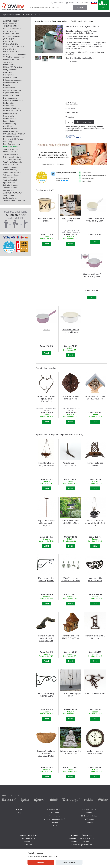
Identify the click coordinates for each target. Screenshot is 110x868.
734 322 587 (58, 3)
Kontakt (72, 3)
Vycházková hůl (9, 183)
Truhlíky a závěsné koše (12, 162)
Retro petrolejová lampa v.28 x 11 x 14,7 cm (95, 523)
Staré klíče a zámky (11, 149)
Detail (46, 244)
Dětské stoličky (9, 88)
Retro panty (8, 142)
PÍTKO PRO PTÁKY (11, 24)
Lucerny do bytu (9, 121)
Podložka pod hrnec (11, 131)
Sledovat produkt (84, 122)
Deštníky (7, 85)
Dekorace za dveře (10, 83)
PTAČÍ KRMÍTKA (10, 49)
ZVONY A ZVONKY (11, 44)
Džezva (46, 330)
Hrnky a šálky (8, 106)
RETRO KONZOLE (11, 31)
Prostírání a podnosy (11, 136)
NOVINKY (28, 15)
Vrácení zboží (55, 816)
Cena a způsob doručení (54, 819)
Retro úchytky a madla (12, 144)
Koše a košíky (9, 116)
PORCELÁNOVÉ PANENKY (14, 134)
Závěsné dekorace (10, 198)
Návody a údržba (54, 809)
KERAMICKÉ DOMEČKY (13, 111)
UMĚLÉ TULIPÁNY (11, 165)
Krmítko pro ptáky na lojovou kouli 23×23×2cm (46, 399)
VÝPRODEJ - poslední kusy (14, 57)
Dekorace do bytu (10, 77)
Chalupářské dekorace (12, 108)
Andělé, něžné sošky (11, 59)
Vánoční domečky (10, 170)
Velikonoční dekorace (11, 175)
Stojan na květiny (10, 152)
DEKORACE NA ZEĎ (11, 36)
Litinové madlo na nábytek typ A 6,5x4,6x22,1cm (46, 638)
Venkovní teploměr (10, 178)
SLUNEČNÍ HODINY (11, 52)
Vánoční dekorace (10, 167)
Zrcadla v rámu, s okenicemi (14, 201)
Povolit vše (41, 862)
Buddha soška (9, 65)
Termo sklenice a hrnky (12, 160)
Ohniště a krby (9, 126)
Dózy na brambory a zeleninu (14, 54)
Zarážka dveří (8, 195)
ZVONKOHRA (9, 39)
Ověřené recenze (89, 809)
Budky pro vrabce (10, 70)
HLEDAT (80, 7)
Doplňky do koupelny (11, 93)
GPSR (54, 826)
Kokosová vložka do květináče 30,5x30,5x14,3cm (46, 753)
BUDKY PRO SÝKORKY (13, 67)
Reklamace (54, 813)
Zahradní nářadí (9, 190)
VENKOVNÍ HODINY (11, 26)
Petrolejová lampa (10, 129)
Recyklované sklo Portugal (13, 139)
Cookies (89, 822)
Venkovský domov (42, 21)
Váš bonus (84, 3)
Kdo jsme (54, 822)
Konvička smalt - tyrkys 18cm (82, 21)
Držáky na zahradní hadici (13, 101)
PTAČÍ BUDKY (9, 42)
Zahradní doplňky (10, 188)
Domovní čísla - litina (11, 34)
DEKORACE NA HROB (12, 29)
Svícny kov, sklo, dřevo (12, 157)
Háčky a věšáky (9, 103)
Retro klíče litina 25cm (95, 693)
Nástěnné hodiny (10, 124)
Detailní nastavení (69, 862)
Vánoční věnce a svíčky (12, 172)
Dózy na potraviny (10, 98)
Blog (20, 813)
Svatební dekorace (10, 154)
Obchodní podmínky (89, 816)
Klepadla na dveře (10, 113)
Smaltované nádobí (11, 147)
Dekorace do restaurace (12, 80)
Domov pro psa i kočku (12, 90)
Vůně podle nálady (10, 180)
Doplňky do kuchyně (11, 95)
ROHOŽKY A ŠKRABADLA (14, 47)
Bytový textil (8, 72)
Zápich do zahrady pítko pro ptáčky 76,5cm (46, 523)
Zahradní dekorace (10, 185)
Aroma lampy (8, 62)
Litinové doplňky (9, 118)
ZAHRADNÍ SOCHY (11, 21)
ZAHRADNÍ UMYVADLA (13, 193)
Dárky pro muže (9, 75)
